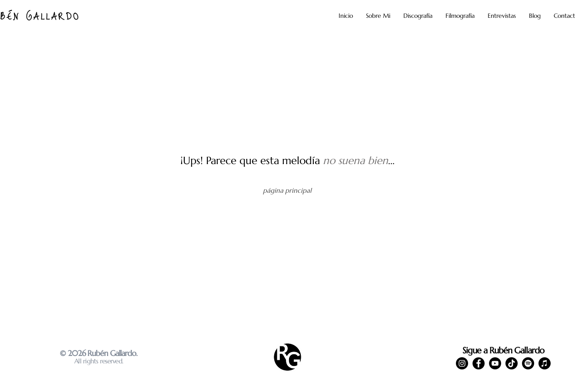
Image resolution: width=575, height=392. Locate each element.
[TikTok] (512, 363)
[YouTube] (495, 363)
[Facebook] (479, 363)
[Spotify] (528, 363)
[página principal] (287, 190)
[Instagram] (462, 363)
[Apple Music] (545, 363)
